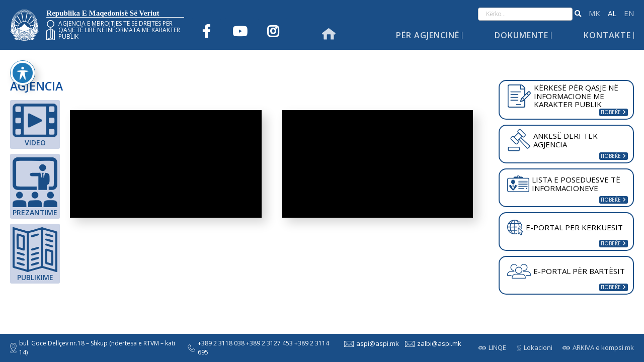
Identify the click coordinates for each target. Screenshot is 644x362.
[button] (578, 14)
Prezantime (35, 187)
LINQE (492, 347)
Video (35, 125)
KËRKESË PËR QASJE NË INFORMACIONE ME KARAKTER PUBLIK (563, 96)
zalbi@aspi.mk (432, 343)
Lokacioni (535, 347)
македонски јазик (594, 13)
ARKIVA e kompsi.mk (598, 347)
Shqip (612, 13)
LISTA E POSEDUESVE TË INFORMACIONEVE (564, 184)
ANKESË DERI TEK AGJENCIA (552, 140)
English (629, 13)
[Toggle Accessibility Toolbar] (23, 73)
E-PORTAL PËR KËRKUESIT (565, 228)
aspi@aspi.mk (371, 343)
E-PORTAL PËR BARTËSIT (566, 271)
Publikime (35, 255)
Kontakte (607, 35)
